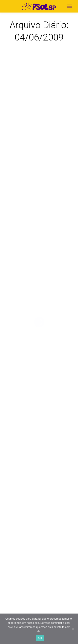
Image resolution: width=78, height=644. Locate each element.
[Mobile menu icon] (70, 6)
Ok (40, 638)
